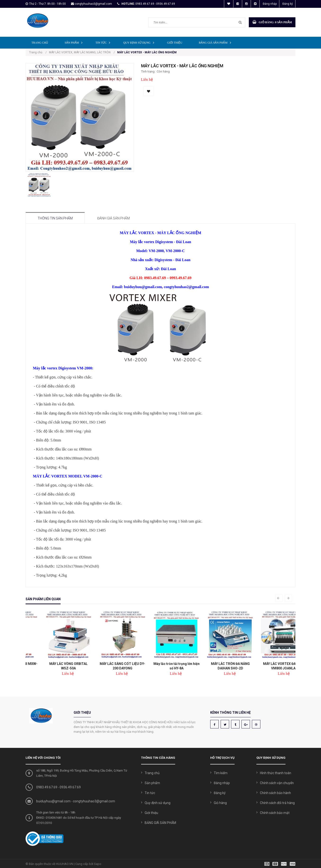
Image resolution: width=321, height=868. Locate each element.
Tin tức (104, 43)
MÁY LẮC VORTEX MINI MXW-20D (53, 666)
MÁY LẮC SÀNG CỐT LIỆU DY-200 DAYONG (160, 666)
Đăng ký (288, 4)
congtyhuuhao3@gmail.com (93, 4)
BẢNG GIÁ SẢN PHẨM (216, 43)
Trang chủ (40, 43)
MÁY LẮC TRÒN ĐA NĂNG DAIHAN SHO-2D (268, 666)
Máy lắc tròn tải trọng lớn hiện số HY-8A (215, 666)
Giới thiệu (175, 43)
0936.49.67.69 (70, 787)
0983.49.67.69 (47, 787)
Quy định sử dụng (140, 43)
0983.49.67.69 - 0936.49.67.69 (155, 4)
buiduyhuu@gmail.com (53, 801)
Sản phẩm (75, 43)
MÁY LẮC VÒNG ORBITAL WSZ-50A (107, 666)
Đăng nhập (270, 4)
